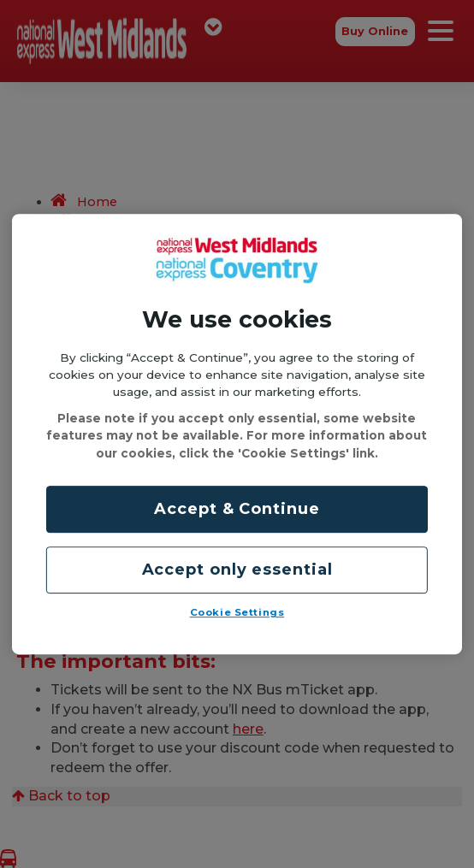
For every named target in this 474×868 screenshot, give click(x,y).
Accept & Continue (237, 509)
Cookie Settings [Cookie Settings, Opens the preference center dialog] (237, 612)
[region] (237, 434)
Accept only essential (237, 570)
